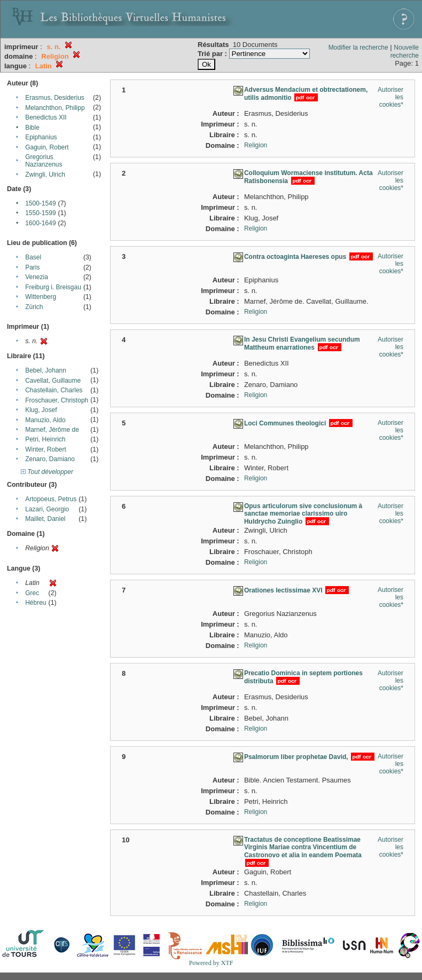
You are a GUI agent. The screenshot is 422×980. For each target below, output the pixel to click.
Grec (32, 593)
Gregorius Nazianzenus (44, 161)
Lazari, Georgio (47, 509)
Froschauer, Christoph (57, 400)
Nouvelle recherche (405, 52)
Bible (32, 128)
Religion (256, 145)
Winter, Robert (46, 449)
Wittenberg (41, 297)
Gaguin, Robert (47, 147)
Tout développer (47, 472)
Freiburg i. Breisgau (53, 287)
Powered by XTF (211, 963)
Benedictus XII (46, 117)
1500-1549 (40, 203)
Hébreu (36, 603)
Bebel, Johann (46, 370)
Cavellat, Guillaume (53, 381)
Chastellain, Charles (54, 390)
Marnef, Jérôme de (52, 430)
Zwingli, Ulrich (45, 175)
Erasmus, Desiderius (55, 98)
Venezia (37, 277)
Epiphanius (41, 137)
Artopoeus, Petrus (51, 499)
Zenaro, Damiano (50, 459)
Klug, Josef (41, 410)
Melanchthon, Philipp (55, 108)
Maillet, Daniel (45, 519)
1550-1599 (40, 213)
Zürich (34, 307)
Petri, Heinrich (45, 439)
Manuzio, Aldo (45, 420)
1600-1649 (40, 223)
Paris (32, 267)
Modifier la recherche (358, 48)
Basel (33, 257)
